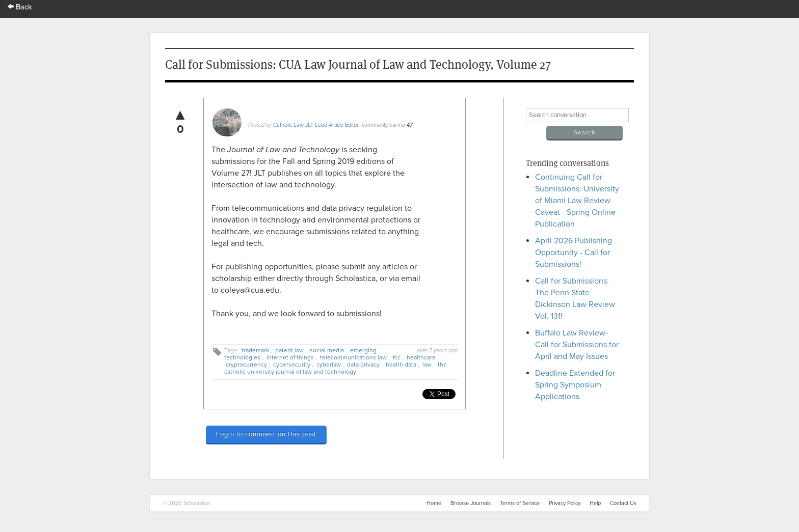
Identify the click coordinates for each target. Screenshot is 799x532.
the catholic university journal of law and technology (336, 368)
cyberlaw (329, 365)
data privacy (363, 365)
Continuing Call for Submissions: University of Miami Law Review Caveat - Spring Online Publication (577, 201)
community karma (383, 125)
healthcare (421, 357)
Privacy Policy (565, 503)
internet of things (290, 357)
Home (434, 503)
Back (20, 7)
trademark (255, 350)
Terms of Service (520, 503)
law (427, 365)
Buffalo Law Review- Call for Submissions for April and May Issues (577, 345)
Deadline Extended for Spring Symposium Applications (575, 385)
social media (327, 350)
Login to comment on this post (266, 434)
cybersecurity (292, 365)
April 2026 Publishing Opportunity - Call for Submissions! (574, 253)
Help (595, 503)
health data (401, 365)
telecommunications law (353, 357)
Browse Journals (471, 503)
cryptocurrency (246, 365)
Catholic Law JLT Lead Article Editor (316, 125)
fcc (397, 357)
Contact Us (623, 503)
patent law (289, 350)
